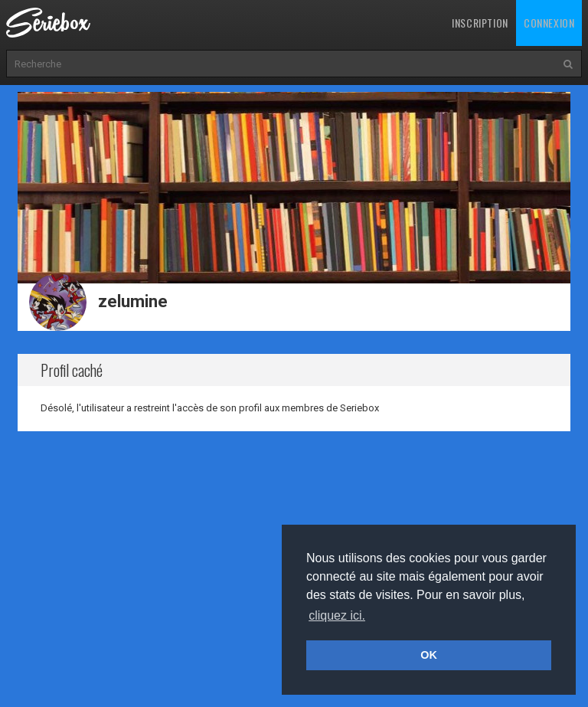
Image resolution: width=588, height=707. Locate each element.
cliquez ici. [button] (337, 615)
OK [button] (429, 655)
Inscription (480, 23)
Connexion (549, 23)
